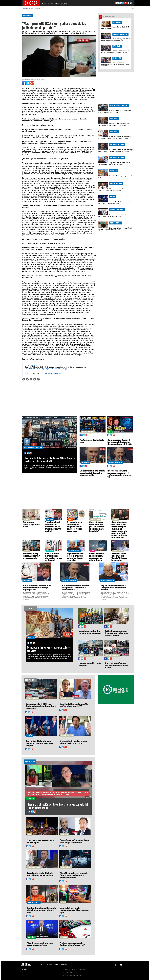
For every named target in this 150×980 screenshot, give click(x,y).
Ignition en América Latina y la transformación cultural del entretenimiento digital (74, 910)
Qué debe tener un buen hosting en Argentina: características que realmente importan (97, 557)
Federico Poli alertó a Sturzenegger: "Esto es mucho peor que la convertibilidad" (75, 841)
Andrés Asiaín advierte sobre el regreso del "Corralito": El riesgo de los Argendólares (119, 557)
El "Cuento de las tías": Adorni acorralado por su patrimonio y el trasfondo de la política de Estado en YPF (116, 151)
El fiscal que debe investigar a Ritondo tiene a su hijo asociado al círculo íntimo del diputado (115, 216)
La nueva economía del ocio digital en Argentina (90, 664)
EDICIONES (119, 3)
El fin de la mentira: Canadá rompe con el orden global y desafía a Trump (40, 944)
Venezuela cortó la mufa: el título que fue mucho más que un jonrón (90, 632)
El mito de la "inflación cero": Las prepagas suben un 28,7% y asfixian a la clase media (53, 557)
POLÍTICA (44, 4)
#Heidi (34, 365)
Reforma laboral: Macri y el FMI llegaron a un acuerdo (115, 28)
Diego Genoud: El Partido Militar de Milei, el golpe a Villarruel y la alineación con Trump (115, 229)
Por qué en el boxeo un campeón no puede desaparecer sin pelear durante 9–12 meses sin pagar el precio (75, 527)
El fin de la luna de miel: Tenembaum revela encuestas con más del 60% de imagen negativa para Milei (115, 138)
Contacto (24, 969)
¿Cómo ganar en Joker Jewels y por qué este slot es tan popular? (41, 841)
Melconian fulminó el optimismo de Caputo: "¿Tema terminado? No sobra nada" (74, 742)
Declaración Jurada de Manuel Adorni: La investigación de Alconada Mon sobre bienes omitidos (114, 124)
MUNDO (57, 4)
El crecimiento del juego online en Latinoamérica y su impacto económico (31, 556)
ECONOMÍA (51, 4)
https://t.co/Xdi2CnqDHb (38, 369)
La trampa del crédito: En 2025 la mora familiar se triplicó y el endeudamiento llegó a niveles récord (41, 706)
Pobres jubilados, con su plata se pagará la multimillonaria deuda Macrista (116, 40)
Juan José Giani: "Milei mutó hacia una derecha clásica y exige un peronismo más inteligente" (116, 203)
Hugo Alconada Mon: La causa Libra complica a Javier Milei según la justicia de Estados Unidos (42, 910)
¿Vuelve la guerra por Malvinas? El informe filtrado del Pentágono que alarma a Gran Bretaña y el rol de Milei (120, 442)
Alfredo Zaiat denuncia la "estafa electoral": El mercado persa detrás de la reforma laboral (115, 190)
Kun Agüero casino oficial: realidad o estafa (92, 441)
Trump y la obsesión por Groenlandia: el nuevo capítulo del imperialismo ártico (58, 806)
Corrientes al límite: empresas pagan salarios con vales (115, 177)
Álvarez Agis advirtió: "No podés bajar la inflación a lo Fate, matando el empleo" (117, 665)
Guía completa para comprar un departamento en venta (31, 524)
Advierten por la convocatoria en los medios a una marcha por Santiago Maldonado (115, 52)
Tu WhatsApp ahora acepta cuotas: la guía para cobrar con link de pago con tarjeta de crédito (117, 633)
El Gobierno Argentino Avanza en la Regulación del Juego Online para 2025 (72, 944)
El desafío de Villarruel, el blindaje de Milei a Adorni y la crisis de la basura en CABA (115, 111)
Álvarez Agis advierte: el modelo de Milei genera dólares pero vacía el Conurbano (40, 874)
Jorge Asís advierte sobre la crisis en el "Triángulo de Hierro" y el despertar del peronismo (114, 164)
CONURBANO (64, 4)
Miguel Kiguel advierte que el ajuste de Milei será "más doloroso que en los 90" (74, 705)
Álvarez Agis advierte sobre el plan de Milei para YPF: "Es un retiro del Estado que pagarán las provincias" (97, 527)
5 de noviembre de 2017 (53, 373)
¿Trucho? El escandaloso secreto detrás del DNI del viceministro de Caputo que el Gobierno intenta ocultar (74, 875)
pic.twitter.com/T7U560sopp (57, 369)
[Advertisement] (13, 43)
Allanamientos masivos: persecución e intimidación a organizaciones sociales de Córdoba (115, 64)
